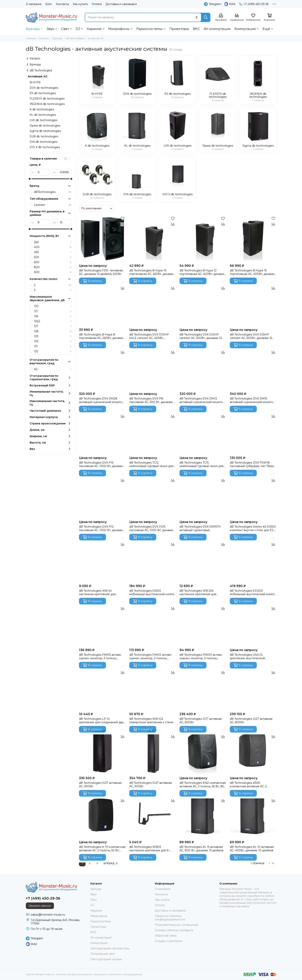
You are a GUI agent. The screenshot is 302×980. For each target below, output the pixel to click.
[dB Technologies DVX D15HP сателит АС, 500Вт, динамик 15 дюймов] (253, 303)
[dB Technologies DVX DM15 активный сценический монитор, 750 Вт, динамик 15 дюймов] (253, 367)
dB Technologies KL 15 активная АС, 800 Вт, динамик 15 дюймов (201, 849)
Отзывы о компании (169, 941)
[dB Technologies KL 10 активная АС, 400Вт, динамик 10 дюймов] (253, 815)
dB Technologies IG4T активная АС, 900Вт (151, 785)
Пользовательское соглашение (177, 925)
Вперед (110, 863)
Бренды (33, 29)
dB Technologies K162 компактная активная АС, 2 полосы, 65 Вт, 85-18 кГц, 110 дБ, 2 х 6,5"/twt (203, 785)
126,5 (53, 321)
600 (53, 262)
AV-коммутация (217, 29)
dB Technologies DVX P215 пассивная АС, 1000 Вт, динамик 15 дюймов (152, 528)
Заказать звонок (40, 906)
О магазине (34, 4)
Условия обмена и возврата (174, 930)
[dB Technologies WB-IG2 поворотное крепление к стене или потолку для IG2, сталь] (152, 687)
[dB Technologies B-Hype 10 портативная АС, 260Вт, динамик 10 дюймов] (152, 239)
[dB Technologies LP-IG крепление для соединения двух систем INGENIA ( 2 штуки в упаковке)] (102, 687)
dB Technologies (75, 38)
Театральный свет (103, 954)
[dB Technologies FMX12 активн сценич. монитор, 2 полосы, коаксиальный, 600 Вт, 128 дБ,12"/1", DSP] (152, 623)
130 (53, 341)
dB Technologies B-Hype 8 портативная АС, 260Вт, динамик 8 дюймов (102, 336)
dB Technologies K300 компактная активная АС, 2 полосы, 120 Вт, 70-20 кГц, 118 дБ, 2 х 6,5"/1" (253, 785)
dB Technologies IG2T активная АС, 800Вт (251, 721)
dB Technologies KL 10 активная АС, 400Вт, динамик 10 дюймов (252, 849)
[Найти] (206, 17)
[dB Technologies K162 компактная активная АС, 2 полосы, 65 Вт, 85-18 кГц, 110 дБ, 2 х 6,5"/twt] (203, 751)
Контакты (62, 4)
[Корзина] (269, 17)
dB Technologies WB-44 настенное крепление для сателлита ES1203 (97, 592)
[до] (65, 172)
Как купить (80, 4)
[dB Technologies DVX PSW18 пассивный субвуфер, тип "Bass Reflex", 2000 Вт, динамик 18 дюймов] (253, 431)
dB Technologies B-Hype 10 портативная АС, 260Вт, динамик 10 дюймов (152, 272)
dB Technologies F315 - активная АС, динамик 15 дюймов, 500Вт (101, 272)
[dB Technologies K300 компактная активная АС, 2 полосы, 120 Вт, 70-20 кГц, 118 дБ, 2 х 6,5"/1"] (253, 751)
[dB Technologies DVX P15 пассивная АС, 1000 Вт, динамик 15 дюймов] (102, 431)
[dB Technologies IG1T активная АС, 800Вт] (203, 687)
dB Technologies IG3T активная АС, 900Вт (100, 785)
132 (53, 351)
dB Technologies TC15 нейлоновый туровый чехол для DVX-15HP (201, 464)
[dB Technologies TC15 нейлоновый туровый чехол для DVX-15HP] (203, 431)
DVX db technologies (44, 88)
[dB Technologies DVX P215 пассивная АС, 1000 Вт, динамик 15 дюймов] (152, 495)
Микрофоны (119, 29)
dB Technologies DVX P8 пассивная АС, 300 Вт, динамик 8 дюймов (152, 400)
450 (53, 252)
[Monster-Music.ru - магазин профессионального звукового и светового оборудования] (51, 17)
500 (53, 257)
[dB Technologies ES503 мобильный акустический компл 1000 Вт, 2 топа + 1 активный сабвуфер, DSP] (152, 559)
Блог (49, 4)
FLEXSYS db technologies (47, 99)
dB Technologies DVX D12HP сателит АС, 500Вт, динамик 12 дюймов (201, 336)
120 (53, 306)
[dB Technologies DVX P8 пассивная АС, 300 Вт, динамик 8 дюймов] (152, 367)
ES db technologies (43, 93)
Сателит (53, 205)
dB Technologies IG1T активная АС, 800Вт (201, 721)
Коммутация (245, 29)
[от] (43, 172)
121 (53, 311)
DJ (78, 29)
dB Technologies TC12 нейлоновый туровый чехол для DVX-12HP (151, 464)
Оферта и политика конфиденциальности (170, 918)
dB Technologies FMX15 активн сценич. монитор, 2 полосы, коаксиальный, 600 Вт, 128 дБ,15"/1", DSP (100, 656)
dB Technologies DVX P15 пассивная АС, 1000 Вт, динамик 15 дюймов (102, 464)
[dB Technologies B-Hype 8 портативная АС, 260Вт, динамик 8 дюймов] (102, 303)
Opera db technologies (45, 126)
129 (53, 336)
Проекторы (179, 29)
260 (53, 242)
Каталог (44, 38)
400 (53, 247)
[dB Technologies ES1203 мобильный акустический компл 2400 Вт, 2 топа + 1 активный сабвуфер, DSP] (253, 559)
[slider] (30, 179)
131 (53, 346)
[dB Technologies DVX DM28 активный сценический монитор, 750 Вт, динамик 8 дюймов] (102, 367)
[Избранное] (253, 17)
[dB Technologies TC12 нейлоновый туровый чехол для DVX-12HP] (152, 431)
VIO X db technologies (45, 147)
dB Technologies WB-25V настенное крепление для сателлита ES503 (198, 592)
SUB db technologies (44, 136)
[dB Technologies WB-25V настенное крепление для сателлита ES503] (203, 559)
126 (53, 316)
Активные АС (38, 76)
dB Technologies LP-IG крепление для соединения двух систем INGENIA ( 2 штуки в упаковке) (102, 721)
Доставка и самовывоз (121, 4)
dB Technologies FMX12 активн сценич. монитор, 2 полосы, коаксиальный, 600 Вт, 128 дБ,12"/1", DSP (150, 656)
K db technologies (42, 109)
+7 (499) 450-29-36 (254, 4)
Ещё (266, 29)
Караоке (94, 29)
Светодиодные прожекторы (110, 948)
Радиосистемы (149, 29)
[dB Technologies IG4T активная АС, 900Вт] (152, 751)
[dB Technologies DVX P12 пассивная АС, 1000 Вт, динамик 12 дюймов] (102, 495)
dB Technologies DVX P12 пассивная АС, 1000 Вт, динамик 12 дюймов (102, 528)
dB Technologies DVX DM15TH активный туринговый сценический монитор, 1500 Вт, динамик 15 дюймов (201, 528)
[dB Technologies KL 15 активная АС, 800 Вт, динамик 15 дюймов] (203, 815)
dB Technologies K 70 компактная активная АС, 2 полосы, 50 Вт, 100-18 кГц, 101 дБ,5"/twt (102, 849)
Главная (31, 38)
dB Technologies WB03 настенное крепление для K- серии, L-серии (149, 849)
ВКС (196, 29)
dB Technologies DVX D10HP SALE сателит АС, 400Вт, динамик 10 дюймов (149, 336)
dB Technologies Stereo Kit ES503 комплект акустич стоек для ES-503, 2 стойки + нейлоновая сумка (253, 528)
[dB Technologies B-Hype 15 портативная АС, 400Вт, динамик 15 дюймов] (253, 239)
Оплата (97, 4)
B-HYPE (35, 82)
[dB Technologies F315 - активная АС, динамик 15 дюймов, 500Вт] (102, 239)
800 (53, 267)
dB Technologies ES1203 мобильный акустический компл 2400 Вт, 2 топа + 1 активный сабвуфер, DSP (252, 592)
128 (53, 331)
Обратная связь (166, 936)
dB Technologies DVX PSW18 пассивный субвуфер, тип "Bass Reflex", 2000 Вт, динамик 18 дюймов (252, 464)
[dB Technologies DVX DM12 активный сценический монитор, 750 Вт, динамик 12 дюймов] (203, 367)
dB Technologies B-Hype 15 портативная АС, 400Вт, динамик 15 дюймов (253, 272)
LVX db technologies (44, 120)
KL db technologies (43, 115)
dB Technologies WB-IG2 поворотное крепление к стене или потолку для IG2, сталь (151, 721)
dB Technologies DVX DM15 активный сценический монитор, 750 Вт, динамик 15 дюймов (253, 400)
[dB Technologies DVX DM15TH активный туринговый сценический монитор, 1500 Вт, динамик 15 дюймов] (203, 495)
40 (53, 369)
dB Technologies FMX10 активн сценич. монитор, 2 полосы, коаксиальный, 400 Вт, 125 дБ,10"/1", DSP (201, 656)
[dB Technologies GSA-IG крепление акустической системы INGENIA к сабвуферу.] (253, 623)
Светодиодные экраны (106, 959)
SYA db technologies (44, 142)
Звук (50, 29)
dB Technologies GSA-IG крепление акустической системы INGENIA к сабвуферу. (252, 656)
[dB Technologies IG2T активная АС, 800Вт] (253, 687)
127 (53, 326)
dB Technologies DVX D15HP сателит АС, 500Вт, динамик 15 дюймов (251, 336)
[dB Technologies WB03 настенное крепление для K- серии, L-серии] (152, 815)
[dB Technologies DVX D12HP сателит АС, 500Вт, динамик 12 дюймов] (203, 303)
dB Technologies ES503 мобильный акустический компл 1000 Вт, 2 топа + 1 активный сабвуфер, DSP (152, 592)
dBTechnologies (53, 192)
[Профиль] (221, 17)
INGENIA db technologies (47, 104)
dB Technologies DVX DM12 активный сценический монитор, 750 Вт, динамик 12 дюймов (202, 400)
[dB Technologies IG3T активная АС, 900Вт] (102, 751)
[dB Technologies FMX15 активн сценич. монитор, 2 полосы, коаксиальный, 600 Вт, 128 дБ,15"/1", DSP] (102, 623)
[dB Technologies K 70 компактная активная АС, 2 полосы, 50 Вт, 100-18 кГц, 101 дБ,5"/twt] (102, 815)
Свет (65, 29)
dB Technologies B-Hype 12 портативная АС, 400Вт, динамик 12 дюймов (203, 272)
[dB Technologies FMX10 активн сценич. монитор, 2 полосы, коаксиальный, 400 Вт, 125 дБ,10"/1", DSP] (203, 623)
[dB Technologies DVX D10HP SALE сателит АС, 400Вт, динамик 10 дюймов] (152, 303)
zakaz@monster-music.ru (48, 915)
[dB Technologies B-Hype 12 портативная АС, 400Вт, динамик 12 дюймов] (203, 239)
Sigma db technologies (45, 131)
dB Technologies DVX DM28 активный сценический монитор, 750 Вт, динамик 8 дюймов (102, 400)
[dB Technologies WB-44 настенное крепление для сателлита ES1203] (102, 559)
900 (53, 272)
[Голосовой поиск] (196, 17)
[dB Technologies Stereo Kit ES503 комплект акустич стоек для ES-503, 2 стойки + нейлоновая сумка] (253, 495)
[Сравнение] (237, 17)
